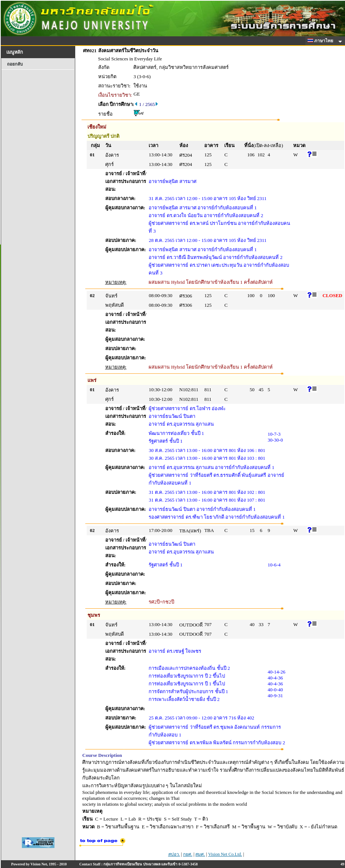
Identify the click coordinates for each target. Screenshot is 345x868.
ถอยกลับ (15, 64)
